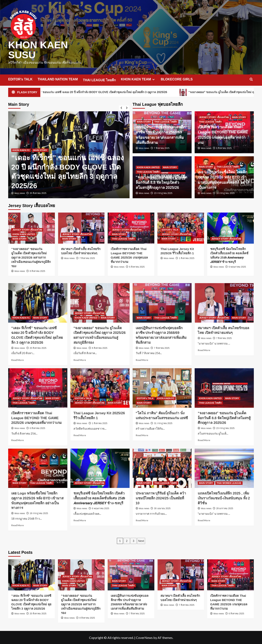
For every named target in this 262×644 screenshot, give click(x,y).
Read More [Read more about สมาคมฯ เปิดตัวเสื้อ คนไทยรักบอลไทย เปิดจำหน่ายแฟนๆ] (204, 350)
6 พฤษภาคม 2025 (237, 266)
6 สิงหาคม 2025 (224, 148)
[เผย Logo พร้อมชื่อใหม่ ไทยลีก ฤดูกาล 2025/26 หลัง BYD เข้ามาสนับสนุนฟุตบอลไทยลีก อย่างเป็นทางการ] (38, 468)
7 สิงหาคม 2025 (162, 148)
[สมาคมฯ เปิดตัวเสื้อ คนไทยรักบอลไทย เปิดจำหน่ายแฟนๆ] (81, 228)
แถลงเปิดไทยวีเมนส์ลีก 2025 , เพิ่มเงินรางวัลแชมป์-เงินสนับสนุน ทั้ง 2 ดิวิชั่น (224, 498)
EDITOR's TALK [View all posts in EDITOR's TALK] (170, 229)
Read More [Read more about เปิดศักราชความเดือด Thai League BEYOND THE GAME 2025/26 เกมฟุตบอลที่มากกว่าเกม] (18, 440)
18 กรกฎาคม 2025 (225, 193)
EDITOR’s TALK (20, 79)
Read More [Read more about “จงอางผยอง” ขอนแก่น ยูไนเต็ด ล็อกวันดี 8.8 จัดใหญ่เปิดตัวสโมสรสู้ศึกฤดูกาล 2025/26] (204, 440)
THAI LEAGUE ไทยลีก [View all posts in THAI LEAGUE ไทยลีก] (166, 121)
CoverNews (144, 637)
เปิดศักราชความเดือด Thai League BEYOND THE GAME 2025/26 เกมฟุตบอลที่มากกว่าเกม (36, 418)
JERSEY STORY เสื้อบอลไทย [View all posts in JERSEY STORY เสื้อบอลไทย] (214, 117)
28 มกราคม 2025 (225, 508)
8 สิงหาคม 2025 (37, 271)
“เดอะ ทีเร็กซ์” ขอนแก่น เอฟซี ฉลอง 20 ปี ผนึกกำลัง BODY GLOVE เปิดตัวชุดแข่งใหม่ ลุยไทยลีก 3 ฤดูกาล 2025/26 (110, 92)
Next (141, 540)
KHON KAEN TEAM (138, 79)
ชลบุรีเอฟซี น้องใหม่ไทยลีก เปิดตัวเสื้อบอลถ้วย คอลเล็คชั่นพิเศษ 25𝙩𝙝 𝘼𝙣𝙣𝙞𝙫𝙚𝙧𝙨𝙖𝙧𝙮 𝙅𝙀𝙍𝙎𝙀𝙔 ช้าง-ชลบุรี (99, 498)
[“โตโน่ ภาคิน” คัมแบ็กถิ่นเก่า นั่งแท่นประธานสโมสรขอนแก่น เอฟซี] (162, 388)
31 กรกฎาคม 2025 (163, 423)
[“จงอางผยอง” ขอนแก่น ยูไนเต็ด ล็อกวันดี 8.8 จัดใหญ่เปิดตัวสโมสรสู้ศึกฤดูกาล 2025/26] (224, 388)
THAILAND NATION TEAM (58, 79)
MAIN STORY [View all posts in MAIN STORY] (40, 150)
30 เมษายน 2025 (162, 508)
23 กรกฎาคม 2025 (163, 193)
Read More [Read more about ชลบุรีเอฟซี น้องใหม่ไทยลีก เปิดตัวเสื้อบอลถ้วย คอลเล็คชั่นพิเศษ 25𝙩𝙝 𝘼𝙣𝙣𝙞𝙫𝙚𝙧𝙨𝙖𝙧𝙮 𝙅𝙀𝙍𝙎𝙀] (80, 520)
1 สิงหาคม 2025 (187, 258)
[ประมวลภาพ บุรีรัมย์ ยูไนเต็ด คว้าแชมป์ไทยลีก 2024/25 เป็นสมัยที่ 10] (162, 468)
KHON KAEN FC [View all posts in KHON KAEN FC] (21, 150)
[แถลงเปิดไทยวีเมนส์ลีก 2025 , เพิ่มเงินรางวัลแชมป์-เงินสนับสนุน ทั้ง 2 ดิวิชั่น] (224, 468)
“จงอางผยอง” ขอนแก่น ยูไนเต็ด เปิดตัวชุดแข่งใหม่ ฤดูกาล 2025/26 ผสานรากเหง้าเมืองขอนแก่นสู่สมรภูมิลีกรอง (31, 257)
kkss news (20, 193)
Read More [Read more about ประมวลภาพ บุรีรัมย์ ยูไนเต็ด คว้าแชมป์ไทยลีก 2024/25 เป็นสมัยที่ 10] (142, 520)
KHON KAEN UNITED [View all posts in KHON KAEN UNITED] (148, 167)
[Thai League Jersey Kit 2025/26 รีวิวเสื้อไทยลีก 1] (100, 388)
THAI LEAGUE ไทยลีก (99, 80)
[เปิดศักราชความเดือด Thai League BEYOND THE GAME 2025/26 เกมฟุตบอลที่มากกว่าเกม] (38, 388)
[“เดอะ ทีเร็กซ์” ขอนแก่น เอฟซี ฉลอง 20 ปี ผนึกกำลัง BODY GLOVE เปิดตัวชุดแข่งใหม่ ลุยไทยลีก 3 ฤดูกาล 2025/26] (38, 302)
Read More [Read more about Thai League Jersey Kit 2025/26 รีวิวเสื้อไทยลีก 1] (80, 435)
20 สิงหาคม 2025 (38, 193)
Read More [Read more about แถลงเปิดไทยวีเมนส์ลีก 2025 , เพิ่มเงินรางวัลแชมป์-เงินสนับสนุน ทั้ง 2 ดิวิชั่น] (204, 520)
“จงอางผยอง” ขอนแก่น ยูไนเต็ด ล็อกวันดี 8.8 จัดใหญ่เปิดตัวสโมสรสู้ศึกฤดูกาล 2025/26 (161, 182)
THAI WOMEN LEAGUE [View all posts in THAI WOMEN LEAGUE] (229, 483)
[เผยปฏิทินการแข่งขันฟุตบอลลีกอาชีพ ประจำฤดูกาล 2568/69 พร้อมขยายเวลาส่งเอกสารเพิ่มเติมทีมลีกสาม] (162, 302)
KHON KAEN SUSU (38, 50)
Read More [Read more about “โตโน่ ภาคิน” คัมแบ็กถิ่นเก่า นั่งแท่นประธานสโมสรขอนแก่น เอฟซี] (142, 435)
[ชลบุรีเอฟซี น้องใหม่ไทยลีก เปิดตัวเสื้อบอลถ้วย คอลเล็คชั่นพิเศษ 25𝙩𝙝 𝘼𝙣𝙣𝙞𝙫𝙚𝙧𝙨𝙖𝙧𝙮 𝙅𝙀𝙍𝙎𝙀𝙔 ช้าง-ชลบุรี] (230, 228)
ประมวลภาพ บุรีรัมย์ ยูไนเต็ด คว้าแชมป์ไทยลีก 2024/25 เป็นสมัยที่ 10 (161, 498)
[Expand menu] (153, 79)
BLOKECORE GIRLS (177, 79)
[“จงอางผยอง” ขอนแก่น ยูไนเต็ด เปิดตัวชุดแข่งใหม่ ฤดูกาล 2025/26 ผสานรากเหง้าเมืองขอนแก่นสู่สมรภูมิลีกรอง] (100, 302)
